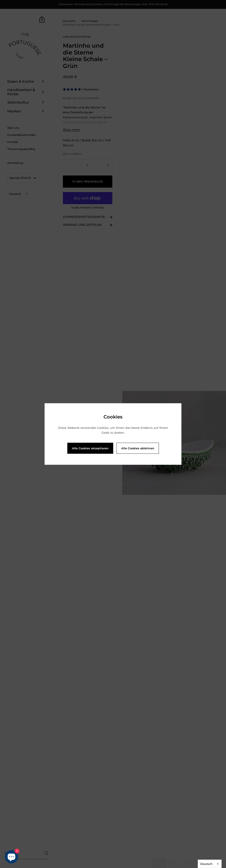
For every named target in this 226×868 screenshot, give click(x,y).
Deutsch (206, 864)
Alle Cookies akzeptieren (90, 448)
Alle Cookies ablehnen (138, 448)
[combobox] (210, 864)
